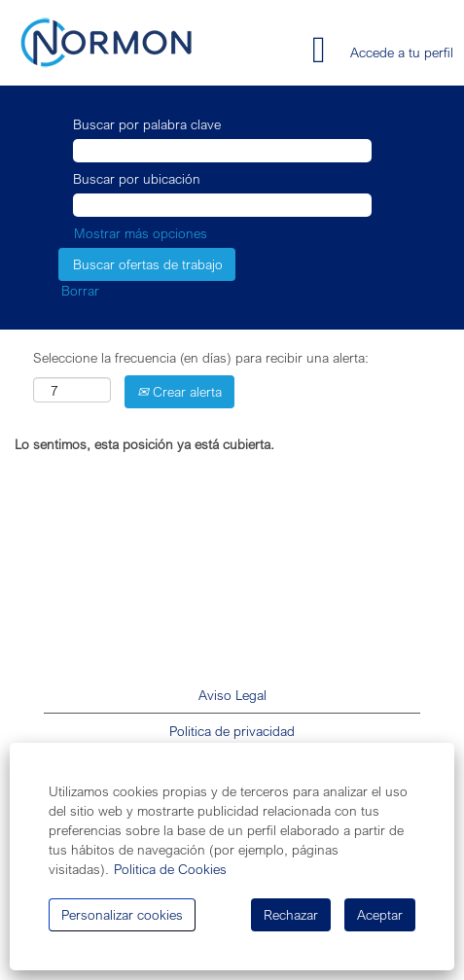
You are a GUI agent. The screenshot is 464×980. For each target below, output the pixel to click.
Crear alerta (179, 391)
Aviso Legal (232, 695)
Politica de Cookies (170, 869)
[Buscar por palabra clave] (222, 151)
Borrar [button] (80, 290)
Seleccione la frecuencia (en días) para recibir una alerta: (201, 357)
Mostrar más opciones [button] (141, 233)
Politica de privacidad (232, 731)
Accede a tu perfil (402, 52)
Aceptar (380, 914)
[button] (274, 50)
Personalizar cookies (122, 914)
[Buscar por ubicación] (222, 205)
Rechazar (291, 914)
